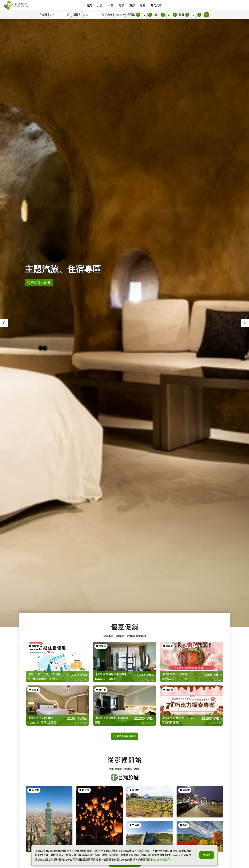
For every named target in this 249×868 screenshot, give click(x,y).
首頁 (89, 5)
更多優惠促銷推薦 (125, 742)
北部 (100, 5)
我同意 (207, 855)
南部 (121, 5)
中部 (111, 5)
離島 (143, 5)
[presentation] (4, 323)
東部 (132, 5)
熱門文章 (156, 5)
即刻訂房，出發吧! (39, 282)
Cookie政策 (162, 859)
